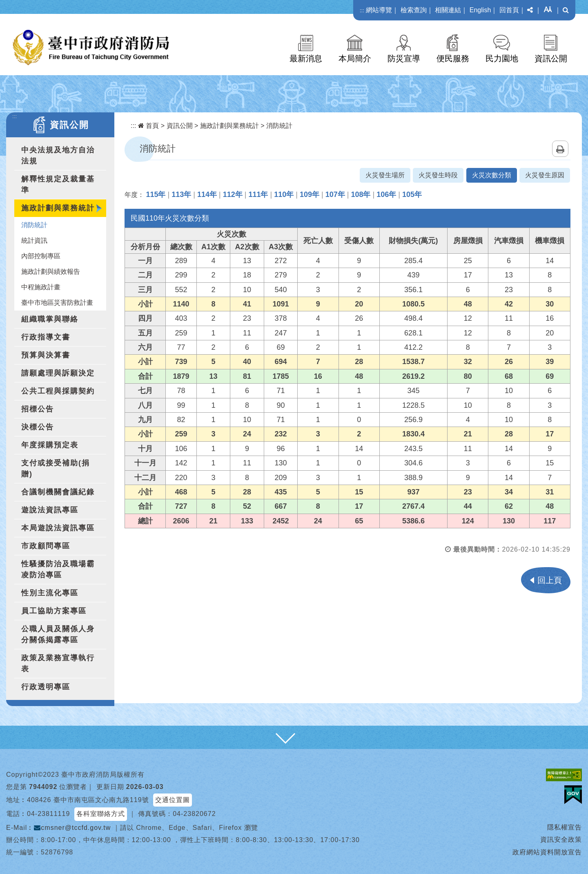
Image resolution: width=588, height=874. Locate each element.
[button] (530, 10)
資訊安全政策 (561, 839)
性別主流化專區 (50, 593)
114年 (207, 194)
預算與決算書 (46, 355)
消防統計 (34, 225)
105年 (412, 194)
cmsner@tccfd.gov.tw (72, 828)
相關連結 (448, 10)
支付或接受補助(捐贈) (56, 468)
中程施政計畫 (41, 287)
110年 (284, 194)
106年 (386, 194)
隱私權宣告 (565, 827)
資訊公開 (551, 58)
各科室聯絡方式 (101, 814)
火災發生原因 (545, 175)
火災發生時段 (438, 175)
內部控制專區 (41, 256)
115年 (156, 194)
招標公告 (38, 409)
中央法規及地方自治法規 (58, 155)
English (480, 10)
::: (362, 10)
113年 (181, 194)
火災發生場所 (385, 175)
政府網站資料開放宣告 (547, 852)
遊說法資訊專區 (50, 510)
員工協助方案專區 (54, 611)
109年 (310, 194)
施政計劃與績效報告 (51, 272)
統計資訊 (34, 240)
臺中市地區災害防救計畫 (57, 303)
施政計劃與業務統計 (58, 208)
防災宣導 (404, 58)
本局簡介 (355, 58)
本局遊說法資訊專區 (58, 528)
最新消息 (306, 58)
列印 (560, 149)
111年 (258, 194)
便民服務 (453, 58)
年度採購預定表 (50, 445)
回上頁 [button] (550, 580)
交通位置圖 (173, 800)
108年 (361, 194)
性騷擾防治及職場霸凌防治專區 (58, 569)
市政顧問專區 (46, 546)
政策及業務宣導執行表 (58, 663)
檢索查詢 (414, 10)
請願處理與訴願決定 (58, 373)
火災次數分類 (492, 175)
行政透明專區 (46, 687)
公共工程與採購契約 (58, 391)
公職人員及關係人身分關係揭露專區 (58, 634)
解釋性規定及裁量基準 (58, 184)
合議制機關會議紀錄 (58, 492)
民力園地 (502, 58)
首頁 (148, 126)
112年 (233, 194)
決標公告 (38, 427)
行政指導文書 (46, 337)
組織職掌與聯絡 (50, 319)
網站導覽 (379, 10)
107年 (335, 194)
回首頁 (509, 10)
